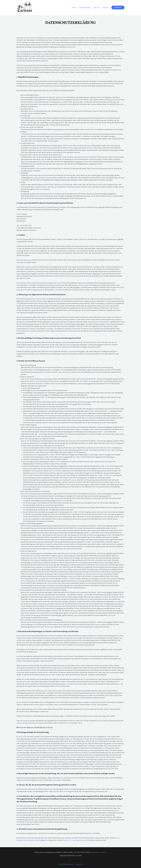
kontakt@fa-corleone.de (99, 852)
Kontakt (105, 8)
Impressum (79, 864)
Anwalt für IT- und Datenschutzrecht (75, 840)
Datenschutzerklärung (66, 864)
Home (74, 8)
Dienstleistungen (85, 8)
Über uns (97, 8)
